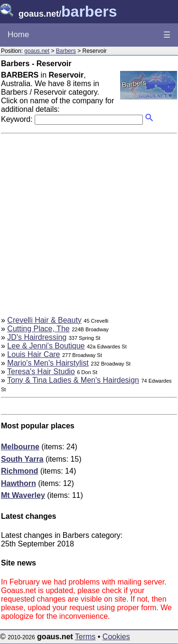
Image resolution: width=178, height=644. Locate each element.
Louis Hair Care (33, 354)
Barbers (66, 51)
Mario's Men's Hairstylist (48, 363)
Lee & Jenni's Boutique (46, 346)
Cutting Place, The (38, 329)
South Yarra (22, 459)
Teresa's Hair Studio (41, 372)
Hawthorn (19, 483)
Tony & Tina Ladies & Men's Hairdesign (73, 380)
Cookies (116, 637)
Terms (85, 637)
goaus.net (37, 51)
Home (18, 35)
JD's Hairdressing (37, 337)
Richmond (19, 471)
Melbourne (20, 447)
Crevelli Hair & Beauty (44, 320)
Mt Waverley (23, 495)
